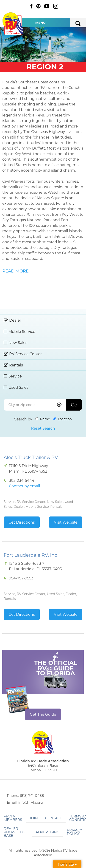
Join (34, 818)
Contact (54, 818)
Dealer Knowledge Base (16, 832)
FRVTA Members (13, 818)
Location (62, 419)
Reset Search (43, 428)
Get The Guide (43, 714)
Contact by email (24, 486)
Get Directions (22, 522)
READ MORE (15, 271)
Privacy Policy (74, 832)
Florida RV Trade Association (13, 24)
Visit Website (66, 522)
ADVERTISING (48, 832)
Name (43, 419)
